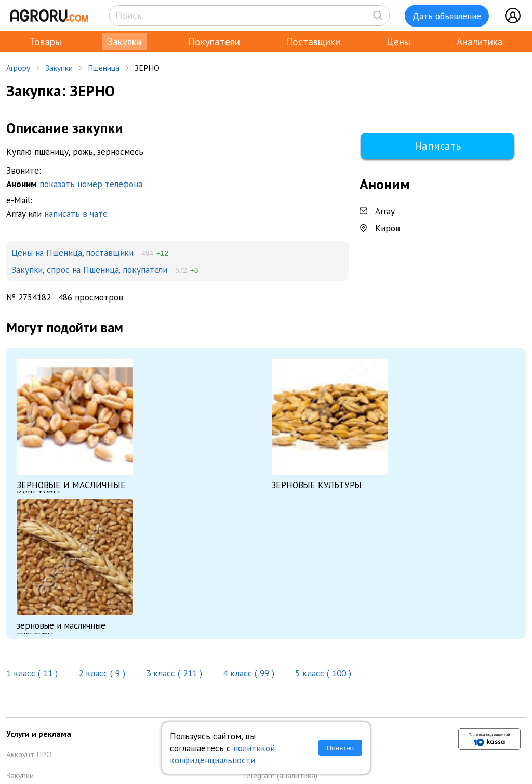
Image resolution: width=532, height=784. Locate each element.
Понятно (340, 748)
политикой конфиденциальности (222, 754)
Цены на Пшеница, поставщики (72, 252)
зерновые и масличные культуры (61, 630)
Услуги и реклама (39, 734)
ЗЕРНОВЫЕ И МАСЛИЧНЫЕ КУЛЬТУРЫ (71, 489)
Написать (438, 146)
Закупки (125, 42)
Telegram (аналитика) (280, 775)
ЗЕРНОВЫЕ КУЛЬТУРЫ (316, 485)
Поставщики (313, 42)
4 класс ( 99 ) (249, 673)
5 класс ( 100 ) (323, 673)
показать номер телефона (91, 184)
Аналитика (480, 42)
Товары (45, 42)
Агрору (18, 68)
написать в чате (76, 213)
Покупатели (214, 42)
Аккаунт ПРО (29, 754)
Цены (398, 42)
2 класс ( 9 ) (102, 673)
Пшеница (104, 68)
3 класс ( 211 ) (174, 673)
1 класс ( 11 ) (33, 673)
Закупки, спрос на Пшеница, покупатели (89, 270)
